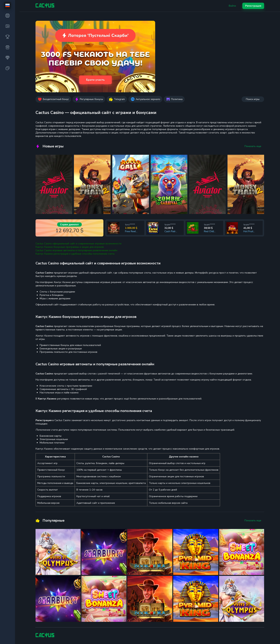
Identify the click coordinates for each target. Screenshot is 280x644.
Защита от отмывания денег (178, 600)
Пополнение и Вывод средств (136, 591)
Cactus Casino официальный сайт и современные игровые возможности (78, 175)
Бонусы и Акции (128, 598)
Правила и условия (173, 586)
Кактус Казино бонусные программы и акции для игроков (70, 178)
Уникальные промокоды (223, 593)
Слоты (39, 584)
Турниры (41, 598)
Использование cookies (175, 579)
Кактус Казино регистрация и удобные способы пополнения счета (75, 185)
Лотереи (83, 579)
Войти (232, 6)
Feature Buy (85, 586)
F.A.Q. (122, 584)
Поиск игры (253, 30)
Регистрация (253, 6)
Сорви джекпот (69, 155)
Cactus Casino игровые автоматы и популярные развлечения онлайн (76, 181)
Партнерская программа (223, 586)
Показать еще (253, 77)
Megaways (85, 593)
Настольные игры (89, 600)
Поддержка (216, 579)
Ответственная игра (174, 593)
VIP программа (127, 605)
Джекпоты (42, 591)
